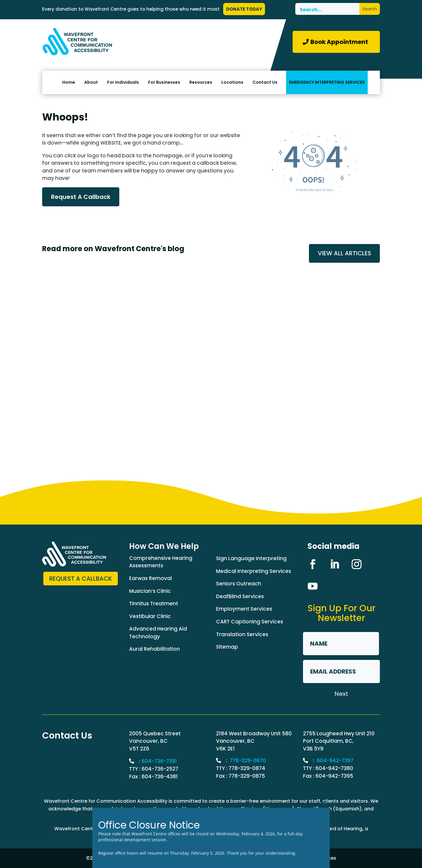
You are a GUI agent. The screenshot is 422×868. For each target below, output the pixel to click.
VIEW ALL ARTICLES (344, 254)
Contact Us (265, 82)
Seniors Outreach (239, 584)
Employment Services (244, 609)
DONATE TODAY (244, 9)
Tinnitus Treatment (154, 604)
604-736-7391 (159, 761)
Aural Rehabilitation (154, 649)
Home (69, 82)
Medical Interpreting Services (254, 571)
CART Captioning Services (250, 622)
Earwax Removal (150, 578)
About (91, 82)
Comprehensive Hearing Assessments (161, 562)
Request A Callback (81, 197)
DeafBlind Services (240, 596)
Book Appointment (339, 42)
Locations (232, 82)
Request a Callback (81, 579)
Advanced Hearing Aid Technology (158, 633)
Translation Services (242, 634)
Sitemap (227, 647)
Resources (201, 82)
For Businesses (164, 82)
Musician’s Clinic (150, 591)
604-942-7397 (335, 761)
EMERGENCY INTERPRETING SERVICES (327, 82)
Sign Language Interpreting (251, 559)
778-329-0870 (248, 761)
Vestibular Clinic (150, 616)
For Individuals (123, 82)
